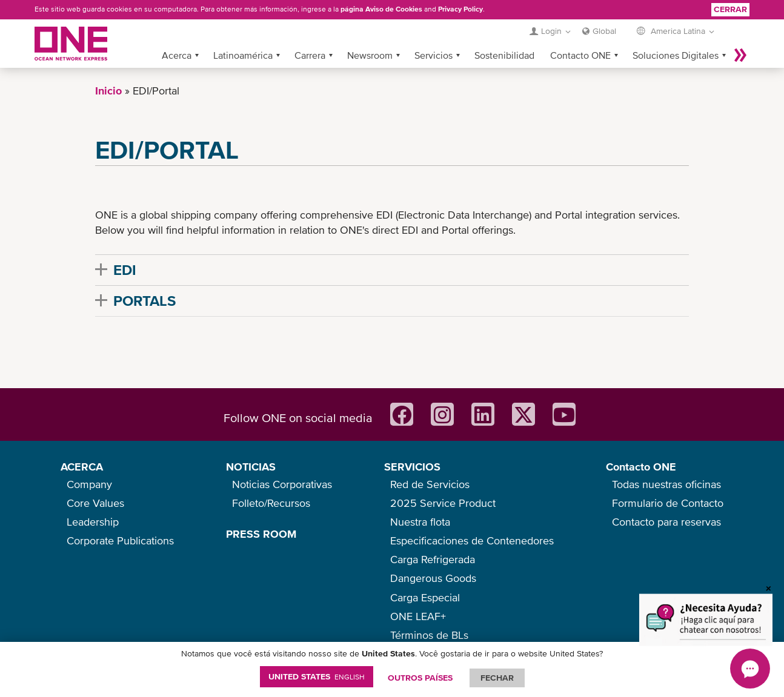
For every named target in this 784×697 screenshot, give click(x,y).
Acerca (177, 55)
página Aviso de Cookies (381, 9)
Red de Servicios (430, 484)
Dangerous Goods (433, 578)
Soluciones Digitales (676, 55)
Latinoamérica (243, 55)
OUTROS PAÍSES (420, 678)
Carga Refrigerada (433, 559)
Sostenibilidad (504, 55)
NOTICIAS (251, 467)
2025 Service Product (443, 503)
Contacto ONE (580, 55)
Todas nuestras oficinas (666, 484)
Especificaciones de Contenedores (472, 540)
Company (89, 484)
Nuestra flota (420, 522)
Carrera (310, 55)
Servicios (434, 55)
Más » (740, 55)
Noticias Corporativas (282, 484)
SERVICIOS (412, 467)
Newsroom (370, 55)
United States (317, 676)
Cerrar (730, 9)
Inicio (108, 91)
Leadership (93, 522)
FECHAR (497, 678)
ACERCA (82, 467)
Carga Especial (425, 597)
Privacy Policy (460, 9)
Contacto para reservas (666, 522)
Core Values (95, 503)
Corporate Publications (120, 540)
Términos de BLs (429, 635)
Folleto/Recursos (271, 503)
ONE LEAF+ (418, 616)
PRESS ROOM (261, 534)
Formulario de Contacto (668, 503)
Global (604, 31)
